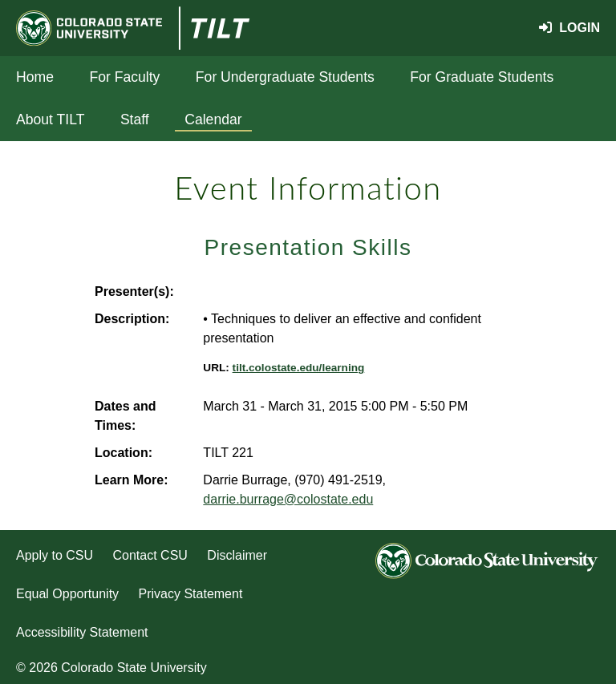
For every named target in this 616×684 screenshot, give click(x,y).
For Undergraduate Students (285, 77)
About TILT (50, 119)
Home (35, 77)
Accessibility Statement (82, 632)
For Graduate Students (482, 77)
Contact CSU (150, 555)
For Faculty (124, 77)
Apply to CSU (55, 555)
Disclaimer (237, 555)
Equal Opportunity (67, 594)
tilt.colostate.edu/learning (299, 368)
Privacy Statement (191, 594)
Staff (135, 119)
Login (569, 28)
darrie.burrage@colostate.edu (288, 499)
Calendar (213, 119)
